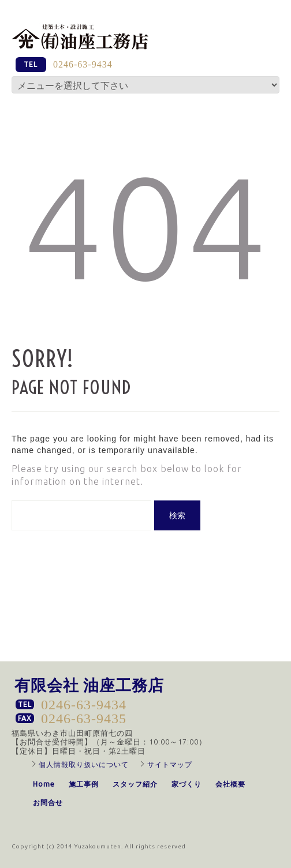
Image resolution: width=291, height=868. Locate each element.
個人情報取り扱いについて (84, 764)
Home (44, 784)
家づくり (186, 784)
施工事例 (84, 784)
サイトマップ (170, 764)
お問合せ (48, 802)
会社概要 (230, 784)
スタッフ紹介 (135, 784)
